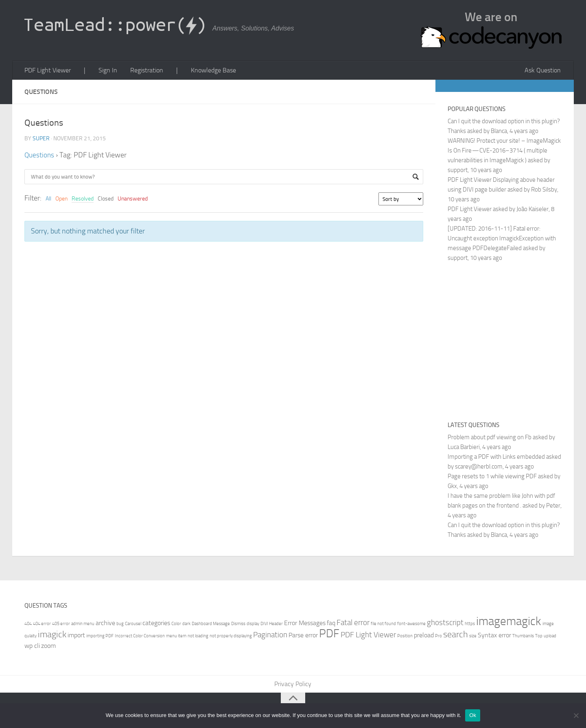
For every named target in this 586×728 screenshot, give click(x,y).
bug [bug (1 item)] (120, 625)
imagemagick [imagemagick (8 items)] (509, 622)
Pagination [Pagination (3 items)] (270, 636)
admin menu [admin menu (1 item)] (83, 625)
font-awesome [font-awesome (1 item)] (411, 625)
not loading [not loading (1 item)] (198, 637)
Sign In (104, 71)
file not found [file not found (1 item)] (383, 625)
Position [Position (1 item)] (405, 637)
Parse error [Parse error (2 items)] (303, 636)
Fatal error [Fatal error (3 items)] (353, 624)
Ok (473, 715)
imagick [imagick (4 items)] (52, 635)
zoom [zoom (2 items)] (48, 647)
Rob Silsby (544, 191)
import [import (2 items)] (76, 636)
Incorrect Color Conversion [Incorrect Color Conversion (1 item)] (140, 637)
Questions (40, 156)
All (48, 200)
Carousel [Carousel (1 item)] (133, 625)
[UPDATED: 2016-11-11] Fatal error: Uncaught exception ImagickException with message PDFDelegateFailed (502, 240)
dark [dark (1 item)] (186, 625)
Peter (553, 507)
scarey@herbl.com (479, 468)
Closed (106, 200)
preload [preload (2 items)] (424, 636)
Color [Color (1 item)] (176, 625)
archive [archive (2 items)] (105, 624)
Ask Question (544, 71)
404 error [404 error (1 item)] (42, 625)
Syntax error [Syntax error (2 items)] (494, 636)
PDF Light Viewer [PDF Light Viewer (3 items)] (368, 636)
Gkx (452, 487)
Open (61, 200)
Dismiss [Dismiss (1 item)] (238, 625)
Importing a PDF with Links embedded (496, 458)
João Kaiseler (532, 210)
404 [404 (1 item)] (28, 625)
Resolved (83, 200)
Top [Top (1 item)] (539, 637)
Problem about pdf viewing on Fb (490, 438)
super (41, 140)
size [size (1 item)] (473, 637)
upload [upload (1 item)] (550, 637)
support (458, 171)
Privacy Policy (293, 685)
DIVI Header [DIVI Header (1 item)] (272, 625)
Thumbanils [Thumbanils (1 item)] (523, 637)
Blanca (499, 132)
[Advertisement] (516, 341)
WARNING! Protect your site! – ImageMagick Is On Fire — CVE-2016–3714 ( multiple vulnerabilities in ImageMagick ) (504, 152)
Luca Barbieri (464, 448)
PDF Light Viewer (47, 71)
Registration (141, 71)
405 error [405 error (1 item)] (61, 625)
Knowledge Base (205, 71)
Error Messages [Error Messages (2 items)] (305, 624)
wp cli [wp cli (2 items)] (32, 647)
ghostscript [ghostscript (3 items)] (445, 624)
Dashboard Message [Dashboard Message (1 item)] (211, 625)
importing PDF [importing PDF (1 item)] (100, 637)
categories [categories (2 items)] (156, 624)
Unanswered (133, 200)
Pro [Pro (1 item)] (438, 637)
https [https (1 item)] (470, 625)
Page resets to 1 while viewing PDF (492, 477)
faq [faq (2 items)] (331, 624)
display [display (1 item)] (253, 625)
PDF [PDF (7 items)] (329, 635)
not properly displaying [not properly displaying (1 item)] (231, 637)
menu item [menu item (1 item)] (176, 637)
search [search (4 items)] (456, 635)
